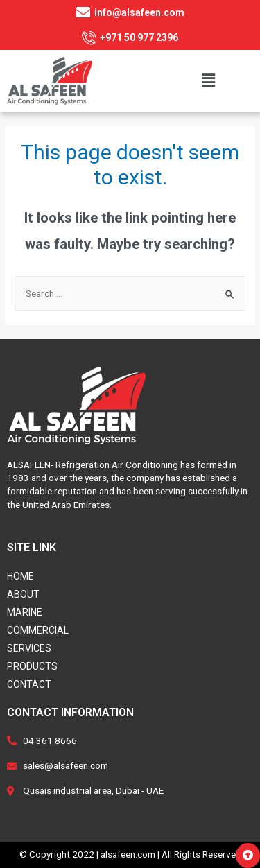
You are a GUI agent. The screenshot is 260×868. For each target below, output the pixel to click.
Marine (25, 612)
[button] (248, 856)
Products (32, 666)
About (23, 594)
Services (29, 648)
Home (20, 576)
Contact (29, 684)
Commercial (38, 630)
